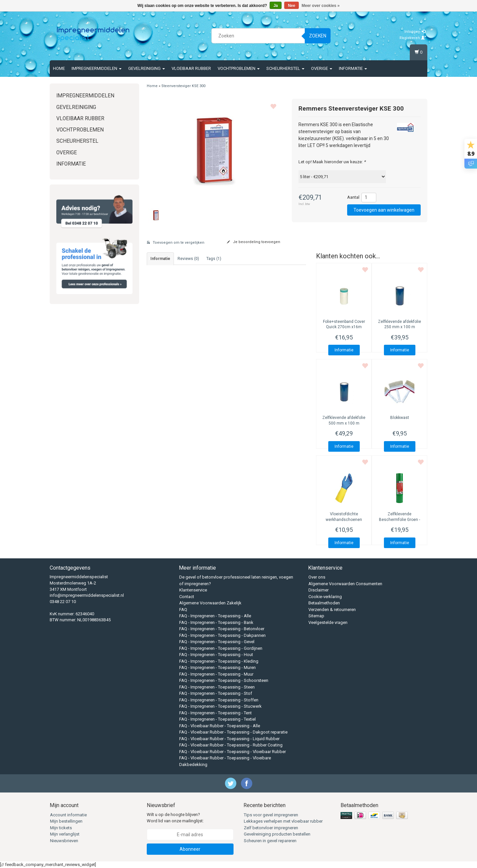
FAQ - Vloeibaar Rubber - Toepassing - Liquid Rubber (229, 739)
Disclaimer (318, 590)
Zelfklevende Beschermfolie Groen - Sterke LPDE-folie (399, 520)
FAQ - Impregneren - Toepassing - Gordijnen (221, 648)
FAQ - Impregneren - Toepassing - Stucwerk (220, 706)
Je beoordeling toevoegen (254, 242)
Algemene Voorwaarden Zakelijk (210, 603)
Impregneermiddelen (97, 68)
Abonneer (190, 849)
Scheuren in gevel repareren (270, 841)
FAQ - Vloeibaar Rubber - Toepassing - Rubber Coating (231, 745)
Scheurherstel (285, 68)
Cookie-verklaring (325, 597)
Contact (187, 597)
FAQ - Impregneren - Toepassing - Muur (216, 674)
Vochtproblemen (239, 68)
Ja (275, 6)
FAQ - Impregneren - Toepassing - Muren (217, 667)
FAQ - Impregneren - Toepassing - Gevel (217, 642)
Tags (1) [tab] (214, 259)
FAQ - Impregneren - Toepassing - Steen (217, 687)
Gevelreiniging (147, 68)
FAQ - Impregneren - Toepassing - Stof (216, 693)
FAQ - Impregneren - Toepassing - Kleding (219, 661)
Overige (322, 68)
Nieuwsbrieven (64, 841)
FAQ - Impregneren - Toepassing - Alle (215, 616)
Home (59, 68)
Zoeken (318, 36)
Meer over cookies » (321, 6)
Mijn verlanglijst (65, 834)
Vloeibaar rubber (191, 68)
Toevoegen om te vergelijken (176, 243)
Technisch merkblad (161, 408)
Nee (291, 6)
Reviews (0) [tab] (188, 259)
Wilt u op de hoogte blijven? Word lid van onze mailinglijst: (175, 818)
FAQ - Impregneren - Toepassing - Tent (215, 713)
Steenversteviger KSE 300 (183, 86)
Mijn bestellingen (66, 821)
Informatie (353, 68)
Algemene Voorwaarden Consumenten (345, 584)
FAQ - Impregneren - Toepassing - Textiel (217, 719)
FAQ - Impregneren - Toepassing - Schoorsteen (224, 680)
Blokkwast (400, 418)
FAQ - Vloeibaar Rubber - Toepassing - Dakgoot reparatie (233, 732)
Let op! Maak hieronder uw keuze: (332, 162)
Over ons (317, 577)
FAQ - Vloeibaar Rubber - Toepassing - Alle (220, 726)
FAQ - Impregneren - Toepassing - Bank (216, 622)
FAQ (183, 610)
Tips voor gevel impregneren (271, 815)
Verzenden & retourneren (332, 610)
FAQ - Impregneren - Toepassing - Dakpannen (222, 635)
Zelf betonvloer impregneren (271, 828)
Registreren (413, 38)
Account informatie (68, 815)
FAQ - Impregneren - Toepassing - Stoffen (219, 700)
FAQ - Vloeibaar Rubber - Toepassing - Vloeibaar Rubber (233, 752)
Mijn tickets (61, 828)
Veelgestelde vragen (328, 622)
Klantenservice (193, 590)
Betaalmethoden (324, 603)
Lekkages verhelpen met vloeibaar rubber (283, 821)
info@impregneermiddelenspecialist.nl (87, 595)
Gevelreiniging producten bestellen (277, 834)
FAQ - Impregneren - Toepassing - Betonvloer (222, 629)
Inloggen (415, 32)
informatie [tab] (160, 259)
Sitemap (316, 616)
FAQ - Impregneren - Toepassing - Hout (216, 655)
